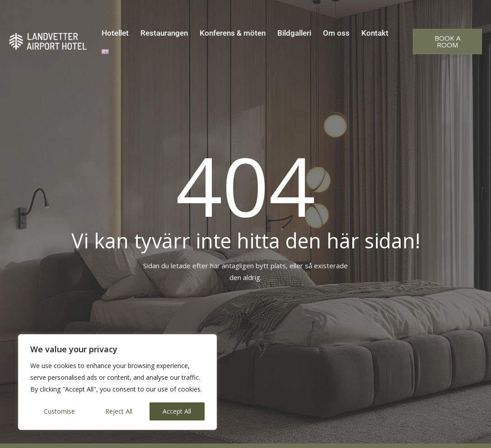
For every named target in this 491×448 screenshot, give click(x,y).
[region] (117, 382)
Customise (59, 411)
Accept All (177, 411)
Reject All (119, 411)
